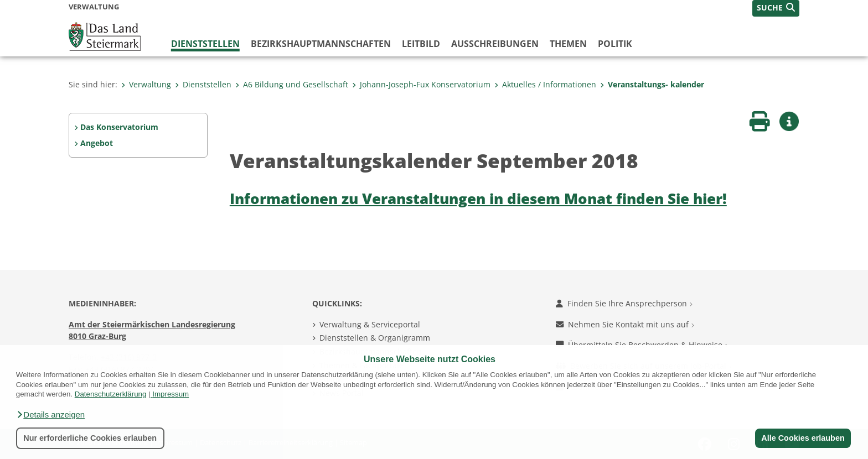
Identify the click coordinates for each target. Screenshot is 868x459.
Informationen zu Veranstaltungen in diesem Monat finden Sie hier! (478, 199)
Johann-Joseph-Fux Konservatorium (421, 84)
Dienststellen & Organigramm (375, 338)
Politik (615, 44)
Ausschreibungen (495, 44)
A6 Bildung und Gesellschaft (292, 84)
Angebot (97, 143)
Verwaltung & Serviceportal (370, 324)
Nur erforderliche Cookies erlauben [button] (90, 438)
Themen (568, 44)
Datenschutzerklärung (111, 394)
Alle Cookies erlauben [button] (803, 438)
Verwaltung (146, 84)
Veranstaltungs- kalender (652, 84)
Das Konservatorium (119, 127)
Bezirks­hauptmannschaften (321, 44)
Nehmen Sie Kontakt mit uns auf (625, 324)
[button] (50, 415)
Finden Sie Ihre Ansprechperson (624, 303)
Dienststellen (205, 44)
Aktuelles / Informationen (545, 84)
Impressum (170, 394)
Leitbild (421, 44)
